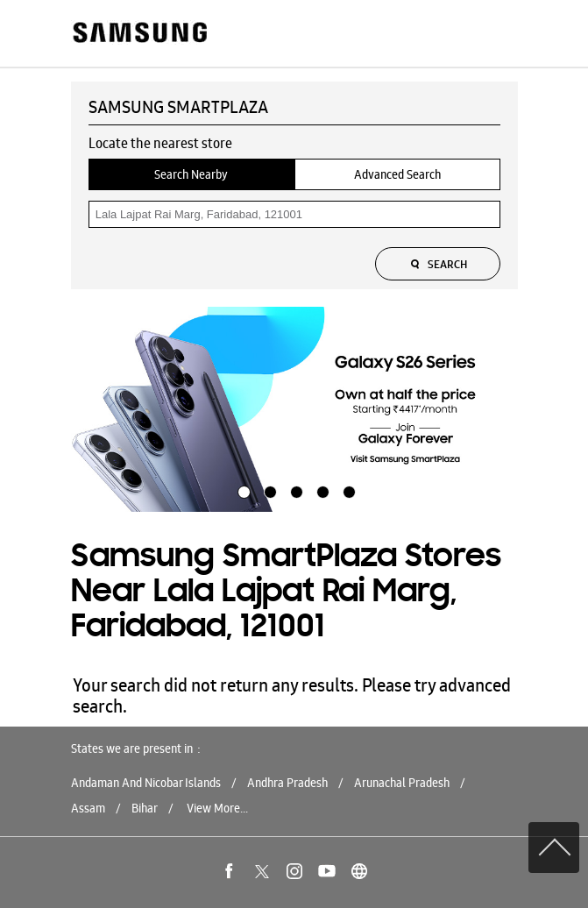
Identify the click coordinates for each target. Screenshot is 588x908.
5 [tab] (347, 490)
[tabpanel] (294, 409)
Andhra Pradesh (287, 783)
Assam (88, 808)
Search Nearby (191, 174)
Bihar (145, 808)
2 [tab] (268, 490)
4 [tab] (321, 490)
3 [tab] (294, 490)
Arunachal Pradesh (402, 783)
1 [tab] (242, 490)
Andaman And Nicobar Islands (146, 783)
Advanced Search (397, 174)
